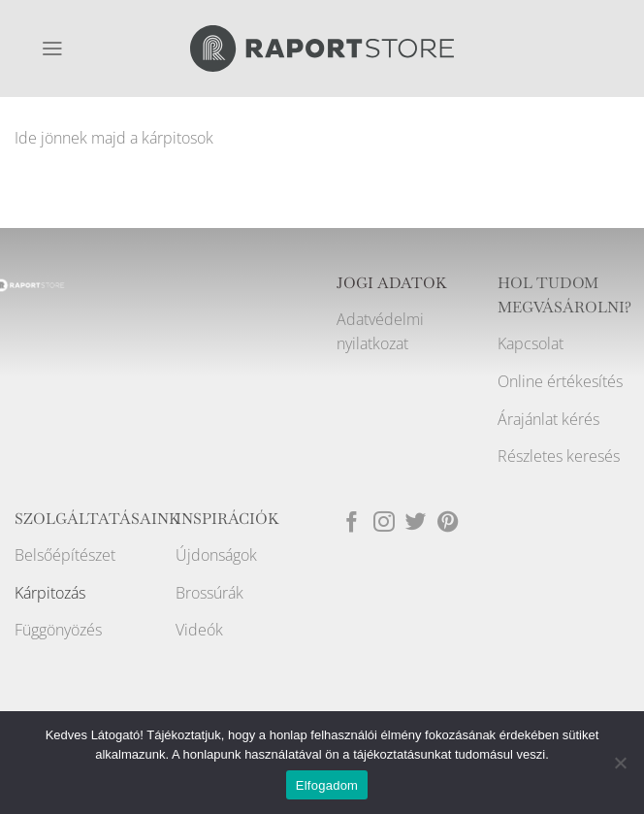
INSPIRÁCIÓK (227, 519)
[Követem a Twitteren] (416, 523)
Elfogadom (327, 785)
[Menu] (52, 49)
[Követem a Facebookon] (352, 523)
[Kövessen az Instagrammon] (384, 523)
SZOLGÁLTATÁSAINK (97, 519)
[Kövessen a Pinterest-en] (448, 523)
